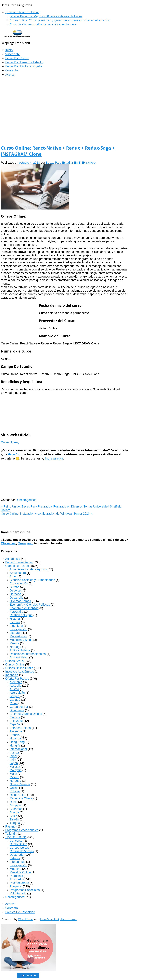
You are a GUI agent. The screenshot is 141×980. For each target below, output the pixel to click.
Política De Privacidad (20, 912)
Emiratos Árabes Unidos (26, 714)
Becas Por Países (17, 58)
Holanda (15, 738)
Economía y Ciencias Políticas (30, 605)
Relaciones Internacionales (28, 654)
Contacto (12, 70)
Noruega (15, 647)
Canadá (15, 700)
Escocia (15, 717)
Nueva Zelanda (20, 784)
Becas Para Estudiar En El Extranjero (71, 163)
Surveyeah (26, 543)
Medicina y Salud (21, 640)
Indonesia (12, 675)
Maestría (16, 869)
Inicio (9, 50)
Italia (13, 760)
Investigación (18, 629)
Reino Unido (18, 795)
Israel (13, 756)
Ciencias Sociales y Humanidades (32, 580)
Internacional (18, 749)
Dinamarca (17, 710)
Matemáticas (18, 636)
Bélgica (15, 696)
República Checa (21, 798)
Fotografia (16, 612)
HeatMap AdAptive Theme (58, 919)
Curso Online (18, 844)
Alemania (16, 682)
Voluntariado (18, 893)
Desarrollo (17, 598)
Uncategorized (27, 500)
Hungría (15, 745)
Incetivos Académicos (20, 671)
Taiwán (14, 819)
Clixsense (8, 543)
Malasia (15, 767)
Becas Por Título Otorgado (24, 66)
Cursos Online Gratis (19, 668)
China (14, 703)
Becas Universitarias (19, 562)
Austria (14, 689)
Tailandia (11, 834)
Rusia (14, 802)
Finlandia (16, 731)
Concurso (16, 841)
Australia (16, 686)
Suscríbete (13, 54)
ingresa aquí (54, 458)
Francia (15, 735)
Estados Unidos (20, 728)
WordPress (26, 919)
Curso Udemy (10, 442)
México (14, 777)
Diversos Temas (20, 601)
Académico (13, 559)
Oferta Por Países (17, 679)
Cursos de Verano (22, 851)
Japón (14, 763)
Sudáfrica (16, 809)
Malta (13, 774)
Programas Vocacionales (22, 830)
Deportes (16, 590)
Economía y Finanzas (24, 608)
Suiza (13, 816)
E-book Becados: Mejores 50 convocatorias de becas (46, 16)
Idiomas (15, 622)
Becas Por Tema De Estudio (24, 62)
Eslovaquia (17, 721)
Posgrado (16, 879)
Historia (15, 619)
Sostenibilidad (19, 657)
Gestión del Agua (21, 615)
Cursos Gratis (14, 661)
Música (14, 643)
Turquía (15, 823)
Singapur (16, 805)
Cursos (14, 587)
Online (14, 788)
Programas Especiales (25, 890)
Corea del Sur (19, 707)
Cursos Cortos (19, 848)
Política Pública (20, 650)
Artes (13, 576)
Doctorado (17, 855)
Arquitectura (18, 573)
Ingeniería (16, 626)
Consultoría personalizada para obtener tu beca (43, 24)
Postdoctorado (19, 883)
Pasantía (11, 826)
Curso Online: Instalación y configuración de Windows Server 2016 (46, 514)
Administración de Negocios (28, 569)
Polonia (15, 791)
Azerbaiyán (17, 693)
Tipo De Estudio (16, 837)
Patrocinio (16, 876)
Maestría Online (20, 872)
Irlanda (14, 753)
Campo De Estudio (18, 566)
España (15, 724)
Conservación (19, 583)
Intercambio (18, 862)
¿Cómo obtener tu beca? (22, 12)
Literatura (16, 633)
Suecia (14, 812)
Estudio (15, 858)
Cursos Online (15, 664)
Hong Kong (17, 742)
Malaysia (16, 770)
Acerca (10, 74)
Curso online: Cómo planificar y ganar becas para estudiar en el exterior (60, 20)
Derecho (15, 594)
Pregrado (16, 886)
